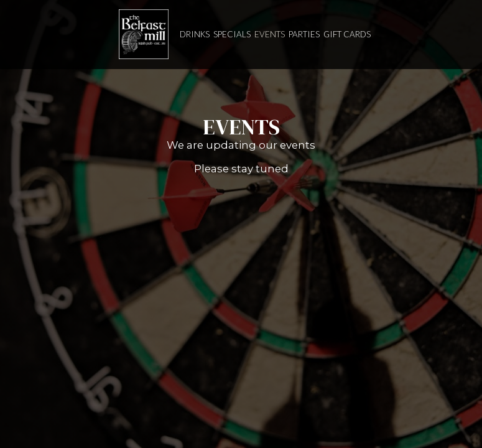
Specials (232, 34)
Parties (304, 34)
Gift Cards (347, 34)
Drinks (195, 34)
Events (270, 34)
